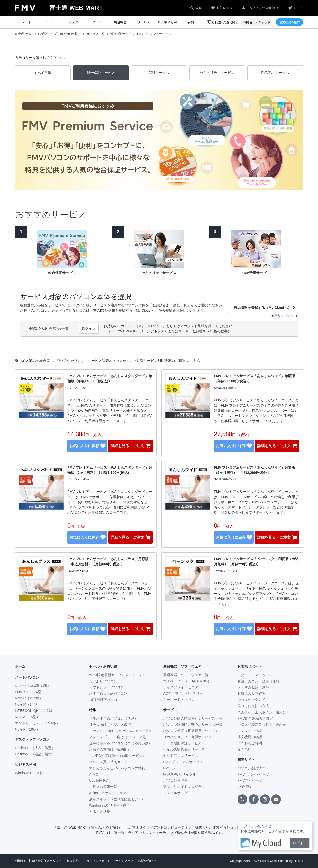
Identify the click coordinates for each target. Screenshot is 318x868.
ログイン (89, 328)
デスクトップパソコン (32, 739)
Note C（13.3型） (29, 698)
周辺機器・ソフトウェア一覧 (186, 675)
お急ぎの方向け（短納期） (110, 749)
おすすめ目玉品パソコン (108, 693)
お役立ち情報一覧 (103, 787)
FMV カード (173, 768)
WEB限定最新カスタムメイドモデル (118, 675)
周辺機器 (120, 22)
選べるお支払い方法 (253, 706)
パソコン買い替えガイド (108, 762)
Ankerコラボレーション (108, 793)
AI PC (94, 774)
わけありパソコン (103, 681)
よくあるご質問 (250, 743)
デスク (73, 22)
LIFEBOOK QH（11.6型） (35, 711)
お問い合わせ (147, 861)
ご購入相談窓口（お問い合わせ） (264, 725)
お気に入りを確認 (251, 693)
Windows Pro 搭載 (29, 773)
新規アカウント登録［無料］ (260, 681)
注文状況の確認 (250, 737)
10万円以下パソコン (105, 700)
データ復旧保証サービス (182, 743)
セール (97, 22)
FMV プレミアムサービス (183, 762)
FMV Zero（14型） (30, 692)
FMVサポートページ (253, 774)
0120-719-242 (225, 22)
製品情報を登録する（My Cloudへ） (262, 308)
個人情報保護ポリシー (47, 861)
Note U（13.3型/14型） (33, 686)
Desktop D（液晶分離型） (35, 754)
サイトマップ (124, 861)
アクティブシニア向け (119, 737)
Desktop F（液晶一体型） (35, 748)
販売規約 (244, 749)
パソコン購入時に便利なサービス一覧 (193, 718)
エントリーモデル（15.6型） (37, 723)
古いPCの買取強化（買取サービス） (118, 756)
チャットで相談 (250, 731)
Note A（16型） (27, 717)
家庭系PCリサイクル (179, 774)
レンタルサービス (177, 793)
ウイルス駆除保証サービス (184, 749)
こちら (195, 361)
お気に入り (224, 8)
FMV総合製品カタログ (255, 718)
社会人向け (112, 725)
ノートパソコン (27, 677)
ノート (27, 22)
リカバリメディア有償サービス (188, 737)
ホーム (20, 666)
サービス (144, 22)
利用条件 (21, 861)
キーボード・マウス (179, 700)
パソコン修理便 (175, 780)
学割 (191, 22)
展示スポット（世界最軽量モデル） (117, 799)
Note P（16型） (27, 729)
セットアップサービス (181, 756)
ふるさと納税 (100, 812)
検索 (198, 8)
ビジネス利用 (167, 22)
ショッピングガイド (253, 700)
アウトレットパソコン (107, 687)
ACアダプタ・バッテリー (183, 693)
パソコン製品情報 (251, 768)
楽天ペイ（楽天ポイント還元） (262, 712)
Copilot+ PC (99, 780)
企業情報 (244, 787)
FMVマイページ (250, 780)
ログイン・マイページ (255, 675)
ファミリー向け (121, 731)
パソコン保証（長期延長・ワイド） (191, 731)
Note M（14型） (28, 704)
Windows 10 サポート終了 (110, 805)
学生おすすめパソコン (114, 718)
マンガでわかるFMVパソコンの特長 (117, 768)
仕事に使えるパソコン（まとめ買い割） (120, 743)
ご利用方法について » (283, 316)
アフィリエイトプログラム (184, 787)
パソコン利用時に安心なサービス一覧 (193, 725)
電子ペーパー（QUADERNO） (187, 681)
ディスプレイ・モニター (182, 687)
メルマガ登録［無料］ (255, 687)
